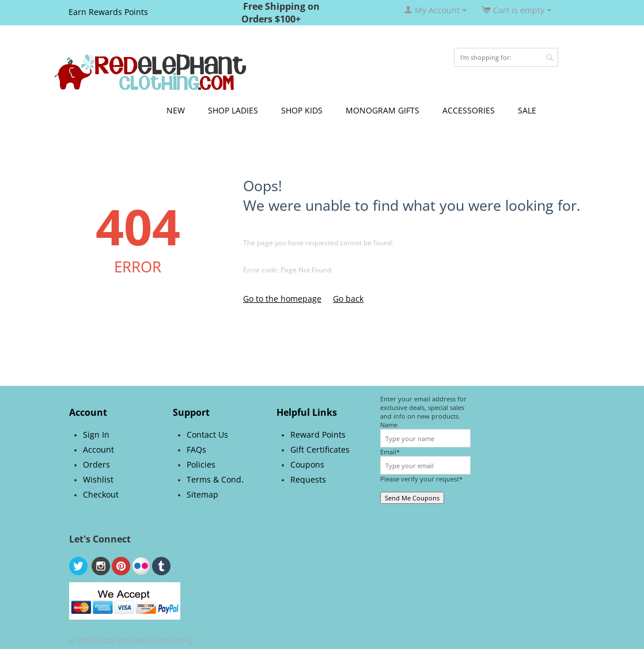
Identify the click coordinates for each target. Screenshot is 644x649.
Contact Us (207, 434)
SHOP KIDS (302, 110)
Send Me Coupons (412, 498)
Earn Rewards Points (108, 12)
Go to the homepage (282, 299)
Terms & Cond (214, 479)
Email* (390, 452)
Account (99, 449)
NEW (176, 110)
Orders (96, 464)
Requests (308, 479)
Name (389, 425)
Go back (348, 299)
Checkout (101, 494)
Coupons (307, 464)
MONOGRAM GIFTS (382, 110)
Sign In (96, 434)
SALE (527, 110)
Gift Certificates (320, 449)
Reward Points (318, 434)
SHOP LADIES (233, 110)
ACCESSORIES (469, 110)
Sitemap (202, 494)
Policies (201, 464)
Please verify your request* (421, 479)
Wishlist (98, 479)
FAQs (196, 449)
